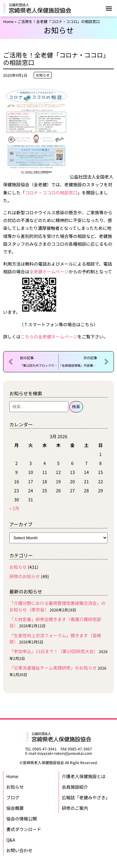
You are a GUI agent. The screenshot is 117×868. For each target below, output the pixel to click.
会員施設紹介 (75, 787)
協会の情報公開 (22, 819)
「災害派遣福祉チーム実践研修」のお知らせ (53, 668)
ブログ (13, 797)
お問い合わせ (19, 850)
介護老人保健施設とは (84, 776)
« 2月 (14, 508)
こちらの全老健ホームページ (49, 337)
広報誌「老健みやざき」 (86, 797)
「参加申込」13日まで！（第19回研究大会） (54, 651)
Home (8, 21)
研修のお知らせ (25, 576)
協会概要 (15, 808)
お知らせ (43, 75)
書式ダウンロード (24, 829)
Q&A (11, 840)
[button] (109, 8)
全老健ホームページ (49, 272)
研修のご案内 (75, 808)
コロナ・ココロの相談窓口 (51, 193)
